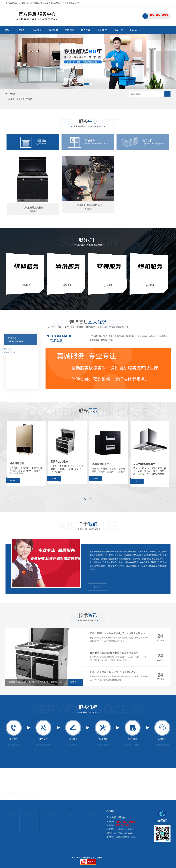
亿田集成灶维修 (66, 464)
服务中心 (53, 30)
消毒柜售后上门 (107, 467)
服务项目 (37, 30)
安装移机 (30, 99)
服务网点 (86, 30)
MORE (24, 489)
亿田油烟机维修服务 (149, 466)
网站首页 (149, 3)
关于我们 (21, 30)
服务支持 (102, 30)
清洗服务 (20, 99)
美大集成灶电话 (34, 796)
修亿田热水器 (24, 466)
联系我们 (160, 3)
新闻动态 (70, 30)
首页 (7, 30)
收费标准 (118, 30)
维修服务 (11, 99)
